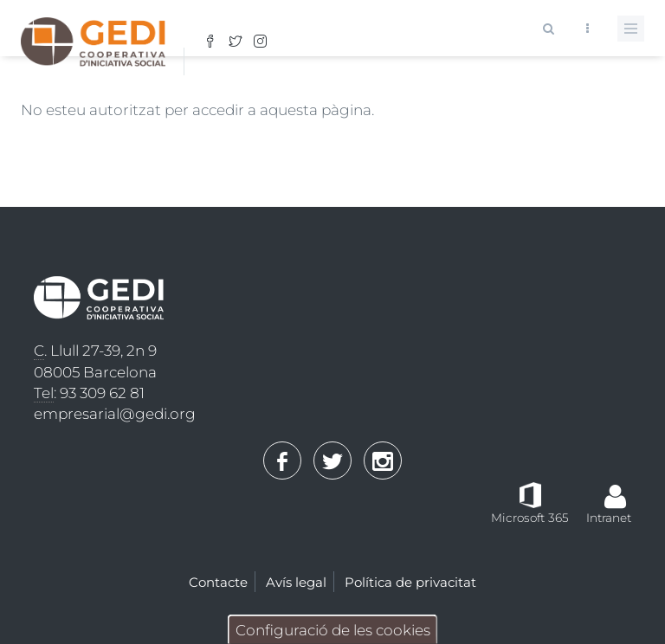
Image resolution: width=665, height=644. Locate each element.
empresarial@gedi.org (115, 414)
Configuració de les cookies (333, 630)
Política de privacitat (410, 582)
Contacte (218, 582)
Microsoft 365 (530, 518)
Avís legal (296, 582)
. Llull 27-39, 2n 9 (95, 351)
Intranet (609, 518)
